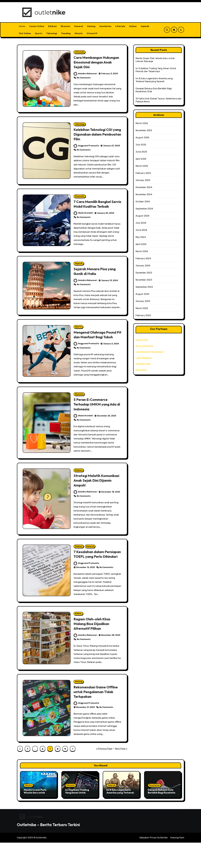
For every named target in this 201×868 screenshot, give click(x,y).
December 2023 (144, 273)
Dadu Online (142, 340)
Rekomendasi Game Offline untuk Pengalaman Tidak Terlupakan (97, 716)
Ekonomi (66, 26)
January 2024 (143, 266)
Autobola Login (143, 364)
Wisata (79, 33)
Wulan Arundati (84, 221)
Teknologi (52, 33)
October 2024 (143, 202)
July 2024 (141, 223)
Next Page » (121, 774)
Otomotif (92, 33)
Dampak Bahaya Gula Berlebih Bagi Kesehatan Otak (162, 818)
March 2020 (142, 308)
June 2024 (141, 230)
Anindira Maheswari (86, 74)
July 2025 (141, 145)
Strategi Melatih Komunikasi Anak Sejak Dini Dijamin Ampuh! (97, 497)
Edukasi (52, 26)
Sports (39, 33)
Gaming (91, 26)
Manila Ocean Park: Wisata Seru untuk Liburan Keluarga (35, 818)
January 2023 (143, 301)
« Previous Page (104, 774)
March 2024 (142, 251)
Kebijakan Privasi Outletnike (154, 863)
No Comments (84, 78)
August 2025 (142, 138)
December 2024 (144, 187)
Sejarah (145, 26)
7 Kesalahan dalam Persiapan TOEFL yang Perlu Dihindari (93, 574)
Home (22, 26)
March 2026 (142, 123)
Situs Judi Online (144, 346)
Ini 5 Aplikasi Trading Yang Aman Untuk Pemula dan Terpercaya (79, 818)
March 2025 (142, 166)
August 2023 (142, 294)
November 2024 (144, 194)
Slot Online (25, 33)
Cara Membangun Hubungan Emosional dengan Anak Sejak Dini (94, 63)
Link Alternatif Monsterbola (149, 352)
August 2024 (142, 216)
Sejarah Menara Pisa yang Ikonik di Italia (96, 280)
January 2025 (143, 180)
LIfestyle (120, 26)
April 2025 (141, 159)
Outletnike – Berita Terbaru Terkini (48, 850)
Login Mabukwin (144, 358)
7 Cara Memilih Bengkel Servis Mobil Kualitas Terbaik (93, 209)
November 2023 (144, 280)
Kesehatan (105, 26)
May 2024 (141, 237)
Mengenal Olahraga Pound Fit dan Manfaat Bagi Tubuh (97, 349)
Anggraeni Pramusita (87, 147)
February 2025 (143, 173)
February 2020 (143, 315)
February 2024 (143, 258)
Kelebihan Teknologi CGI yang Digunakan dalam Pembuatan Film (94, 136)
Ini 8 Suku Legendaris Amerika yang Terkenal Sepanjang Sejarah (120, 818)
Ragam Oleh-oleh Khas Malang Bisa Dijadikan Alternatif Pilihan (93, 647)
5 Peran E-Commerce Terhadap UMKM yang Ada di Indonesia (96, 420)
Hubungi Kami (177, 863)
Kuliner (133, 26)
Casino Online (37, 26)
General (79, 26)
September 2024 (144, 209)
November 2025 (144, 130)
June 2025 (141, 152)
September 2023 (144, 287)
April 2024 (141, 244)
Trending (66, 33)
